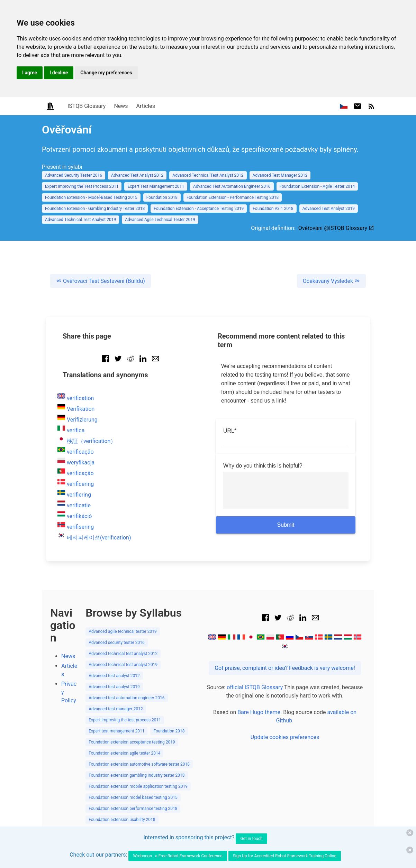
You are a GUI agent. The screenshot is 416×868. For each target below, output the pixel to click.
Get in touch (251, 839)
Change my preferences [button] (106, 73)
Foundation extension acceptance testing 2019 (132, 742)
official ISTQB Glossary (255, 687)
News (121, 106)
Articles (146, 106)
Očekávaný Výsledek (331, 281)
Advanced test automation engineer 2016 (126, 698)
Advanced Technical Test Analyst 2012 (208, 175)
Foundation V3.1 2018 (273, 209)
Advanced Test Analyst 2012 (137, 175)
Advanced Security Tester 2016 (74, 175)
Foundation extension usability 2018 (122, 820)
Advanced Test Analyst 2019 (329, 209)
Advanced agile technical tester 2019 (123, 631)
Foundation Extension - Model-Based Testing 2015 (91, 197)
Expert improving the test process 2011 (125, 720)
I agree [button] (30, 73)
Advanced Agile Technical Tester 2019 (160, 220)
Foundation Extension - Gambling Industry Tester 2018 (95, 209)
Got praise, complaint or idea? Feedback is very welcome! (285, 668)
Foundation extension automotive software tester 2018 (139, 764)
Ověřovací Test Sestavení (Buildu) (101, 281)
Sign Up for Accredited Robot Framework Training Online (285, 856)
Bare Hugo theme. (260, 712)
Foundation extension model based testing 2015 (133, 797)
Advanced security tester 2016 (117, 643)
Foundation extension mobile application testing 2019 (138, 786)
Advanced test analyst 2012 (114, 676)
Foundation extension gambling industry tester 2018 (137, 775)
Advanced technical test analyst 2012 (123, 654)
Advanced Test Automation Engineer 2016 (232, 186)
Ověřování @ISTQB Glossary (336, 228)
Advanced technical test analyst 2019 (123, 665)
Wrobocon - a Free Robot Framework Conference (178, 856)
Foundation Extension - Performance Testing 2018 (233, 197)
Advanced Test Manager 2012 (280, 175)
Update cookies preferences (285, 737)
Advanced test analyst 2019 (114, 687)
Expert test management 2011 (116, 731)
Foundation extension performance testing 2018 (133, 809)
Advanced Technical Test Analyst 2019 (80, 220)
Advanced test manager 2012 (116, 709)
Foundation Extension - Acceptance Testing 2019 (199, 209)
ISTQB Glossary (87, 106)
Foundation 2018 (162, 197)
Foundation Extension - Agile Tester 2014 (317, 186)
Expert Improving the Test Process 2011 (82, 186)
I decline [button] (59, 73)
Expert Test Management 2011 (156, 186)
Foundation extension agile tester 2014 (124, 753)
